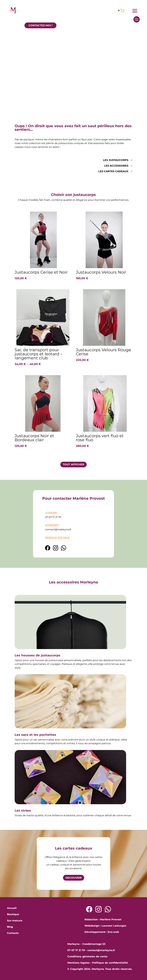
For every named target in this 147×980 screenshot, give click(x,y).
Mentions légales (78, 963)
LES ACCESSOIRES (116, 166)
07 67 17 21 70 (53, 517)
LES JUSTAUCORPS (116, 160)
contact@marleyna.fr (58, 529)
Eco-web (113, 932)
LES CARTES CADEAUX (113, 171)
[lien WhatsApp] (64, 550)
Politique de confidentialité (110, 963)
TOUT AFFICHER (73, 464)
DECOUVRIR (74, 878)
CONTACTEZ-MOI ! (41, 25)
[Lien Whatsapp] (108, 909)
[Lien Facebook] (48, 550)
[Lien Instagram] (56, 550)
